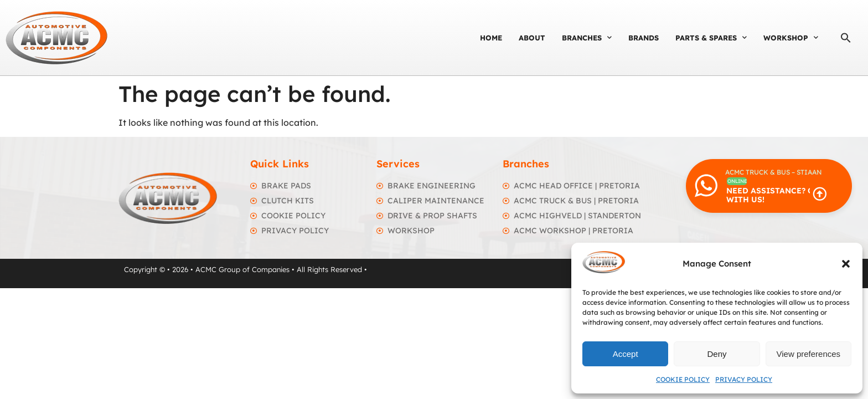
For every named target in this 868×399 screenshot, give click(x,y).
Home (491, 38)
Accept (626, 354)
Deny (717, 354)
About (532, 38)
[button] (846, 264)
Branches (587, 37)
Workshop (791, 37)
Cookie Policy (683, 379)
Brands (644, 38)
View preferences (809, 354)
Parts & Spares (711, 37)
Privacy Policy (744, 379)
